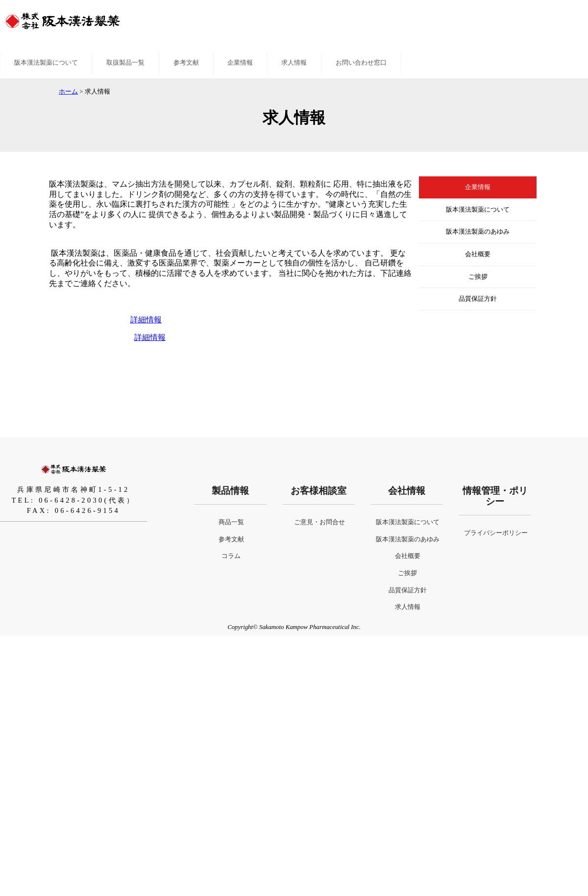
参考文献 (186, 63)
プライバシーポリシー (496, 533)
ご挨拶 (478, 277)
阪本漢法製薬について (46, 63)
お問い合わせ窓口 (361, 63)
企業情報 (240, 63)
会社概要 (478, 254)
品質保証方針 (478, 299)
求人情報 (294, 63)
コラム (231, 556)
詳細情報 (146, 320)
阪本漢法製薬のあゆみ (478, 232)
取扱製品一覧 (125, 63)
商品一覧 (231, 522)
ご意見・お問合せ (319, 522)
